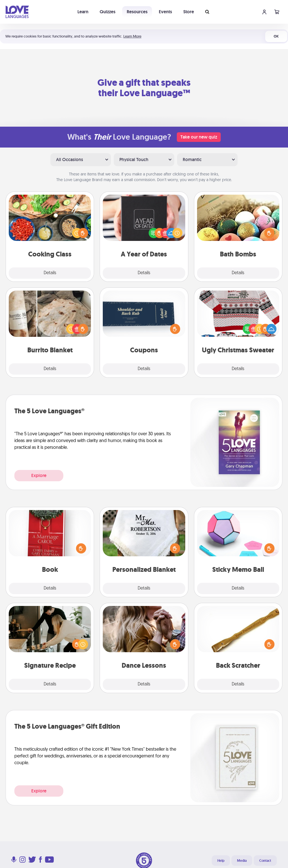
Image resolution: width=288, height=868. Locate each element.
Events (165, 12)
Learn (83, 12)
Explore (39, 475)
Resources (137, 12)
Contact (265, 861)
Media (242, 861)
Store (189, 12)
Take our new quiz (199, 137)
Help (221, 861)
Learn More (132, 36)
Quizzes (108, 12)
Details (50, 273)
